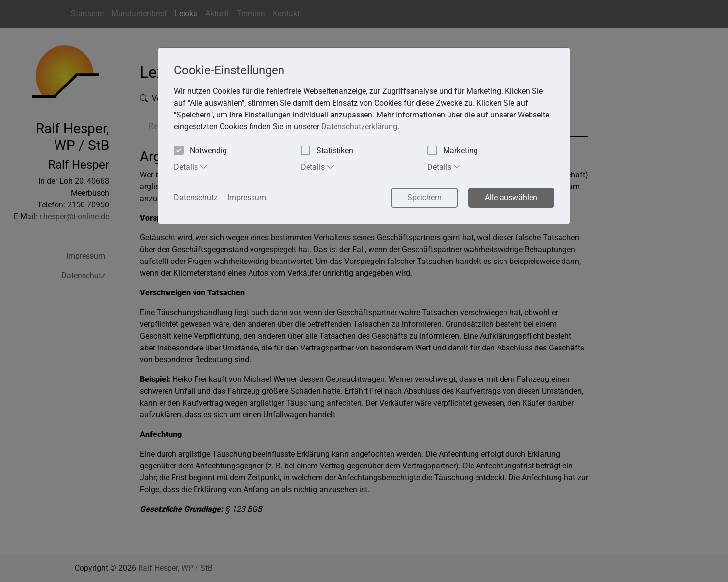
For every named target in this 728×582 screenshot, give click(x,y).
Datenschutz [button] (196, 197)
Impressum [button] (247, 197)
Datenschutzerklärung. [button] (360, 127)
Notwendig (200, 151)
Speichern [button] (424, 197)
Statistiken (327, 151)
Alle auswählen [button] (511, 197)
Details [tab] (191, 167)
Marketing (453, 151)
